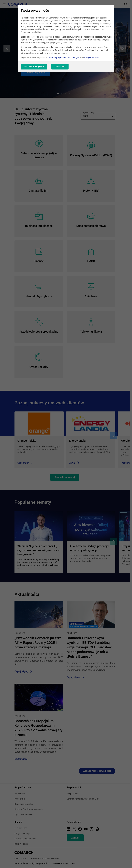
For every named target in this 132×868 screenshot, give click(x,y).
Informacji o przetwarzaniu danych (64, 58)
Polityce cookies (91, 58)
